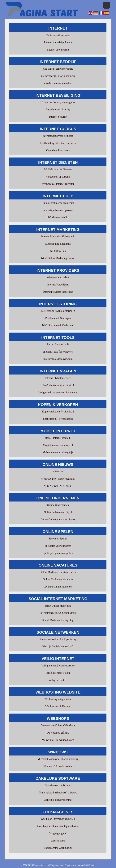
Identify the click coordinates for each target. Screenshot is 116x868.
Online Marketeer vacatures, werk (58, 572)
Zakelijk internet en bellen (58, 83)
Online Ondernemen (58, 505)
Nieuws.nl (58, 471)
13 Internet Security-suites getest (58, 102)
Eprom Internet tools (58, 344)
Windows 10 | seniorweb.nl (58, 766)
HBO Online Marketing (58, 606)
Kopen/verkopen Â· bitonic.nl (58, 412)
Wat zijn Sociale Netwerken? (58, 647)
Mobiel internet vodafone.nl (58, 445)
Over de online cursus (58, 150)
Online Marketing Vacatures (58, 579)
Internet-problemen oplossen (58, 210)
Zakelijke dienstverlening (58, 800)
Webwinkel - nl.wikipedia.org (58, 740)
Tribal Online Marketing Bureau (58, 258)
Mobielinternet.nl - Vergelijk (58, 452)
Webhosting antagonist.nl (58, 699)
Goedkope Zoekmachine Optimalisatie (58, 826)
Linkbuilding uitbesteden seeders (58, 143)
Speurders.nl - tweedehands (58, 419)
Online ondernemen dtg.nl (58, 512)
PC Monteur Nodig (58, 217)
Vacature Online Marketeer (58, 587)
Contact (92, 865)
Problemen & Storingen (58, 318)
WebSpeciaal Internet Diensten (58, 184)
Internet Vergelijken (58, 285)
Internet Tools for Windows (58, 352)
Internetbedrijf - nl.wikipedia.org (58, 76)
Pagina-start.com (41, 865)
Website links (58, 841)
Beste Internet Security (58, 110)
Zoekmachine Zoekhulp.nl (58, 848)
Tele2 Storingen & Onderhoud (58, 325)
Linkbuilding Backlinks (58, 244)
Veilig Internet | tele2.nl (58, 673)
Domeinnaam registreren (58, 785)
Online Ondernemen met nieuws (58, 520)
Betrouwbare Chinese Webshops (58, 725)
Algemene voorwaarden (76, 865)
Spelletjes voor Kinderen (58, 546)
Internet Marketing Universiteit (58, 237)
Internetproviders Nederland (58, 292)
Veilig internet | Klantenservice (58, 666)
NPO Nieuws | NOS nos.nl (58, 486)
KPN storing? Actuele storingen (58, 311)
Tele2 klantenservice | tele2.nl (58, 385)
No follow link (58, 251)
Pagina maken (57, 865)
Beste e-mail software (58, 35)
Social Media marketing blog (58, 620)
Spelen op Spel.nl (58, 539)
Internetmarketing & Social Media (58, 613)
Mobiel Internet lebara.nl (58, 438)
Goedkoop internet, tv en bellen (58, 819)
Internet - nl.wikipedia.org (58, 42)
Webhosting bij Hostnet (58, 706)
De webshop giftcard (58, 733)
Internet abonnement (58, 50)
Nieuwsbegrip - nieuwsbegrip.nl (58, 479)
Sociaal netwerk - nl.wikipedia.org (58, 639)
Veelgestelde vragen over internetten (58, 393)
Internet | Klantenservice (58, 378)
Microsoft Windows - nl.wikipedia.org (58, 759)
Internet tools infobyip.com (58, 359)
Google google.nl (58, 833)
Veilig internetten (58, 680)
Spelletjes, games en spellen (58, 553)
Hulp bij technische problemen (58, 203)
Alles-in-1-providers (58, 277)
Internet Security (58, 117)
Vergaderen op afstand (58, 177)
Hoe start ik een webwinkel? (58, 69)
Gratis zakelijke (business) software (58, 793)
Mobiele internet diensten (58, 169)
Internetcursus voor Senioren (58, 136)
